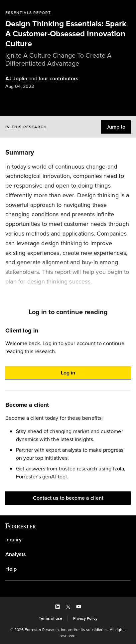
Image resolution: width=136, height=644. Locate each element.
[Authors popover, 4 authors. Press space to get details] (53, 79)
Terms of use (51, 618)
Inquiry (13, 540)
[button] (116, 127)
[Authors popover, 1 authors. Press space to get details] (16, 79)
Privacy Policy (85, 618)
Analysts (16, 554)
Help (11, 569)
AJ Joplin (16, 79)
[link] (68, 540)
